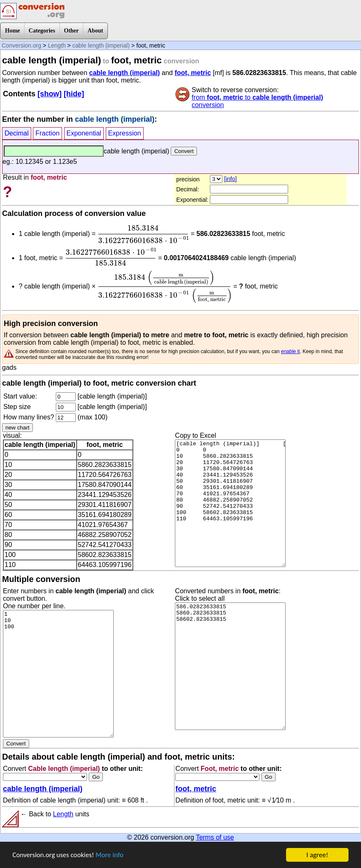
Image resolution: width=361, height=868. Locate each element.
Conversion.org (21, 45)
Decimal (17, 133)
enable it (290, 351)
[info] (230, 179)
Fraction (47, 133)
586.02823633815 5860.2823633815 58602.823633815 (230, 666)
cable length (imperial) (101, 45)
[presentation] (143, 234)
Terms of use (215, 837)
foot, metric (193, 73)
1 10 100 (58, 674)
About (95, 31)
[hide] (74, 94)
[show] (50, 94)
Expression (125, 133)
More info (111, 861)
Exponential (84, 133)
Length (57, 45)
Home (12, 31)
